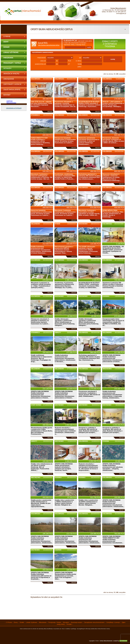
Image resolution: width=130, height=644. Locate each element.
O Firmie (7, 36)
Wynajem (66, 622)
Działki (6, 47)
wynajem (7, 68)
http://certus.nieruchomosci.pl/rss (49, 45)
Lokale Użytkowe (11, 52)
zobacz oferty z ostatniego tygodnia (110, 44)
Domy (6, 42)
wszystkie (122, 74)
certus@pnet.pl (121, 13)
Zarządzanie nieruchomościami (12, 80)
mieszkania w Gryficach (14, 108)
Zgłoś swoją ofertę (12, 90)
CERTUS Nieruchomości (11, 102)
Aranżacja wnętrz (11, 74)
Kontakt (7, 95)
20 (114, 74)
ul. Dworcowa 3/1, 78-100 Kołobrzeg (114, 10)
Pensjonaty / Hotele (12, 63)
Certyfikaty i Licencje (12, 84)
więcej (49, 111)
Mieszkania (8, 58)
